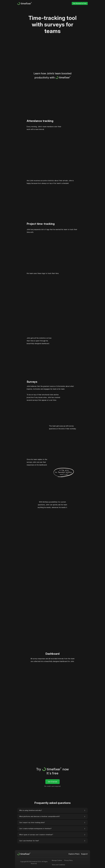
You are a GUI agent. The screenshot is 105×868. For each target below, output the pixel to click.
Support (84, 854)
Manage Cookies (57, 860)
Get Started (53, 782)
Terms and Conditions (58, 865)
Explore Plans (74, 854)
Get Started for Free (80, 3)
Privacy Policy (68, 860)
